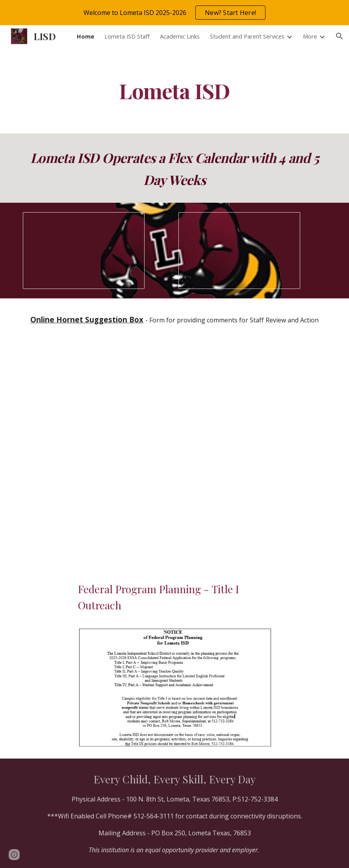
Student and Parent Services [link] (247, 36)
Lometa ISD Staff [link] (127, 36)
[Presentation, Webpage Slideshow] (84, 251)
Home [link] (85, 36)
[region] (174, 13)
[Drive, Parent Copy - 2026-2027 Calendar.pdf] (174, 444)
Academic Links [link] (180, 36)
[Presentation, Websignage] (239, 251)
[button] (340, 36)
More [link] (310, 36)
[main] (175, 90)
